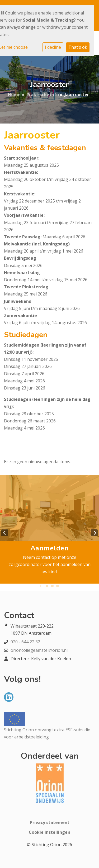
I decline (53, 47)
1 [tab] (42, 586)
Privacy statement (50, 822)
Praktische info (43, 95)
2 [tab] (47, 586)
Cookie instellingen (49, 832)
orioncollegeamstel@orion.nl (39, 650)
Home (14, 95)
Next (94, 533)
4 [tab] (58, 586)
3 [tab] (52, 586)
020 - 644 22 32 (25, 642)
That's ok (78, 47)
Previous (5, 533)
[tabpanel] (49, 529)
